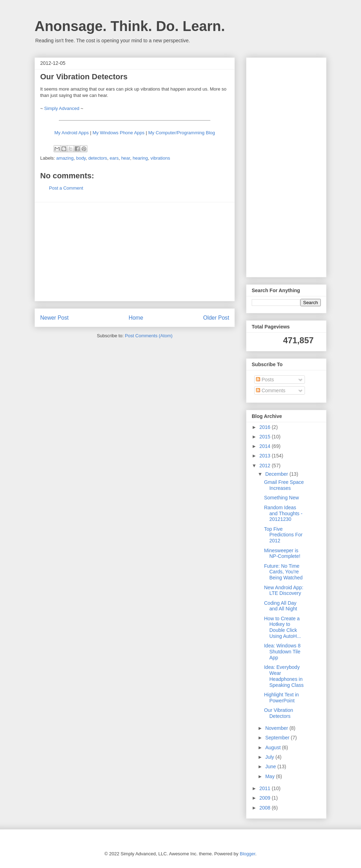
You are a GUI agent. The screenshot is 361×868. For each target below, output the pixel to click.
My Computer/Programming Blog (181, 133)
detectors (97, 158)
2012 (266, 466)
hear (126, 158)
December (277, 474)
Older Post (216, 318)
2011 (266, 788)
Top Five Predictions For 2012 (283, 535)
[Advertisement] (135, 252)
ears (114, 158)
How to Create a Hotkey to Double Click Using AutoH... (283, 627)
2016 (266, 427)
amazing (65, 158)
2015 (266, 437)
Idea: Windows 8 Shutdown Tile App (282, 652)
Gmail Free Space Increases (284, 485)
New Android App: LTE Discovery (284, 590)
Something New (282, 498)
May (270, 776)
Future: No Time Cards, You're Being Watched (283, 572)
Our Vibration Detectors (279, 713)
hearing (140, 158)
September (278, 738)
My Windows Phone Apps (118, 133)
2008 (266, 808)
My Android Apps (72, 133)
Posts (265, 380)
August (273, 747)
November (277, 728)
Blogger (247, 854)
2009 (266, 798)
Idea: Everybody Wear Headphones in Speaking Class (284, 676)
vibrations (160, 158)
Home (136, 318)
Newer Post (54, 318)
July (270, 757)
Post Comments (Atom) (149, 336)
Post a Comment (66, 188)
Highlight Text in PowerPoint (282, 698)
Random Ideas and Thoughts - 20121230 (283, 513)
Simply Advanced (62, 108)
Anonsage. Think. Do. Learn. (130, 26)
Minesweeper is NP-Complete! (282, 553)
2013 (266, 456)
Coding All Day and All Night (281, 606)
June (271, 767)
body (81, 158)
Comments (271, 390)
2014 (266, 446)
